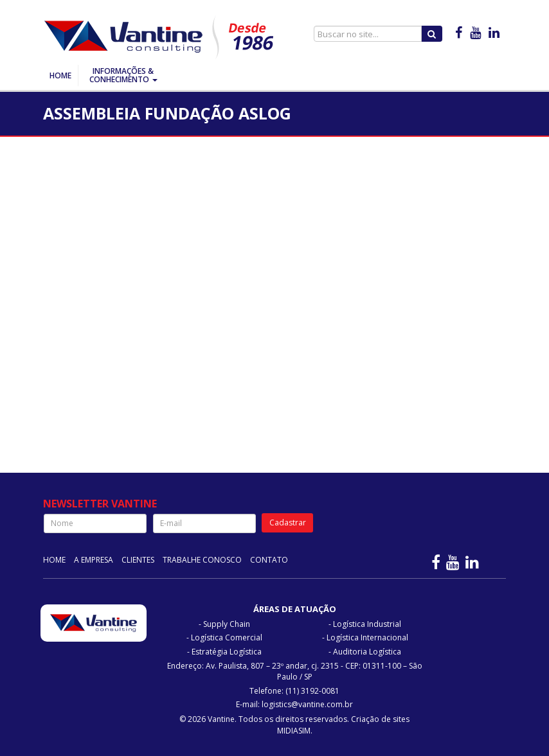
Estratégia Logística (227, 652)
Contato (269, 560)
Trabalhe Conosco (202, 560)
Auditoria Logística (367, 652)
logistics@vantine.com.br (307, 704)
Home (60, 75)
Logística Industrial (367, 624)
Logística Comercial (227, 637)
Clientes (138, 560)
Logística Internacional (367, 637)
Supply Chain (227, 624)
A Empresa (94, 560)
